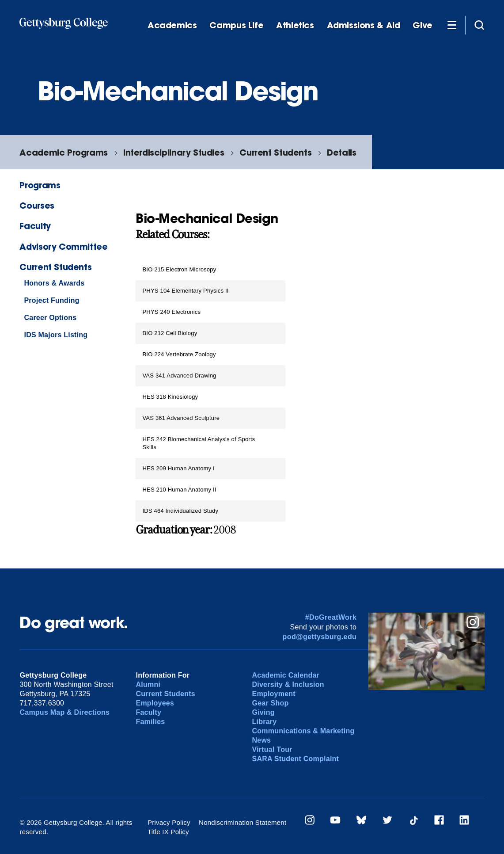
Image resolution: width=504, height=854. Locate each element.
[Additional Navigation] (452, 25)
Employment (273, 694)
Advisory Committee (63, 246)
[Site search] (479, 25)
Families (150, 722)
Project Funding (51, 300)
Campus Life (236, 25)
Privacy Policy (169, 822)
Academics (172, 25)
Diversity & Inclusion (288, 684)
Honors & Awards (54, 283)
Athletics (295, 25)
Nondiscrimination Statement (243, 822)
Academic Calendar (286, 675)
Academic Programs (63, 152)
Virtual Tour (272, 749)
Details (341, 152)
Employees (155, 703)
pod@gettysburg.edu (320, 637)
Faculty (35, 226)
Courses (37, 205)
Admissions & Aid (364, 25)
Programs (40, 185)
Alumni (148, 684)
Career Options (50, 318)
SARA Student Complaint (295, 759)
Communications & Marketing (303, 731)
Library (264, 722)
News (261, 740)
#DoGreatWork (331, 617)
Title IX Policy (168, 832)
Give (422, 25)
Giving (263, 712)
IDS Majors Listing (56, 335)
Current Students (275, 152)
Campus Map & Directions (64, 712)
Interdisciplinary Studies (174, 152)
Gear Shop (270, 703)
